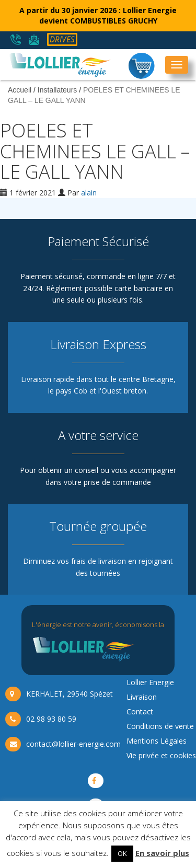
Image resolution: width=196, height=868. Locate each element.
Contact (140, 711)
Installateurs (57, 90)
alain (89, 193)
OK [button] (122, 853)
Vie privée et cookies (161, 755)
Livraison (142, 697)
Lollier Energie (150, 682)
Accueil (20, 90)
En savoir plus (162, 853)
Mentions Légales (157, 741)
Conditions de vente (160, 726)
